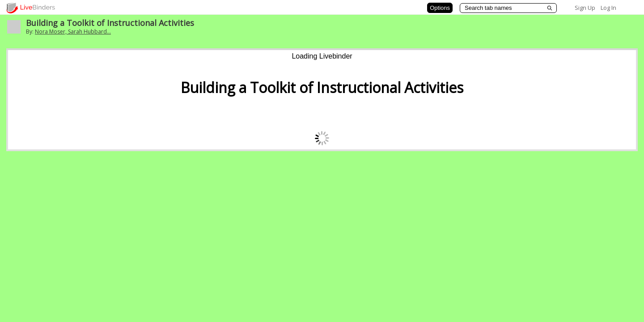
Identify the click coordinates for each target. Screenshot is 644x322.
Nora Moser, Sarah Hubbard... (73, 32)
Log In (608, 8)
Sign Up (585, 8)
